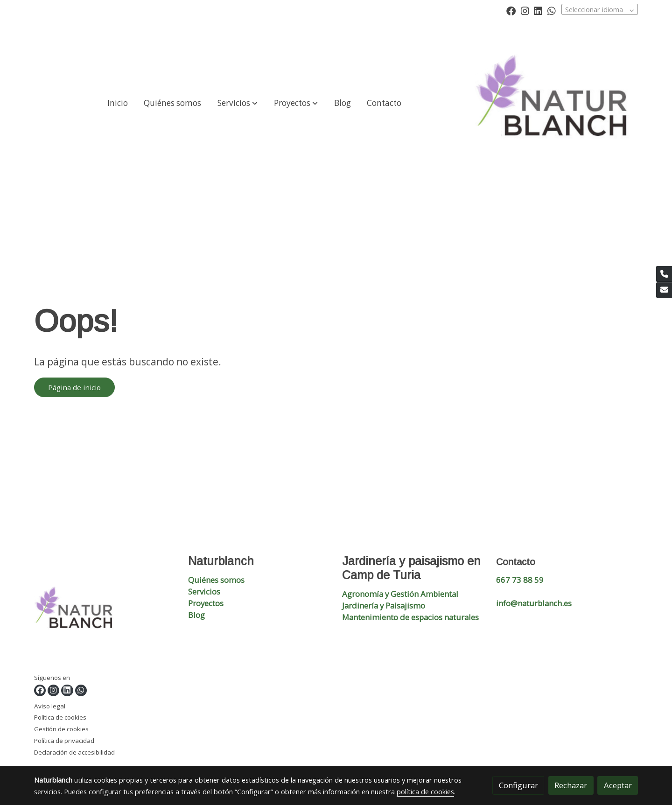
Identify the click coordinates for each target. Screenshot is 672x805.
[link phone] (664, 274)
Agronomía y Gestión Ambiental (400, 594)
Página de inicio (74, 387)
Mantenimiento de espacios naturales (410, 617)
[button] (238, 103)
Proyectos (206, 603)
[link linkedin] (538, 10)
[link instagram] (525, 10)
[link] (556, 103)
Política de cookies (60, 717)
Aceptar (618, 785)
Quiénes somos (216, 580)
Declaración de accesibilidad (74, 752)
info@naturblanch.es (534, 603)
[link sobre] (105, 613)
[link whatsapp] (552, 10)
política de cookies (425, 791)
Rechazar (571, 785)
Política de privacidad (64, 741)
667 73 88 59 (520, 580)
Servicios (204, 591)
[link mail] (664, 290)
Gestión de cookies (61, 729)
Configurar (518, 785)
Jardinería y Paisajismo (384, 605)
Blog (196, 615)
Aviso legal (50, 706)
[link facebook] (511, 10)
